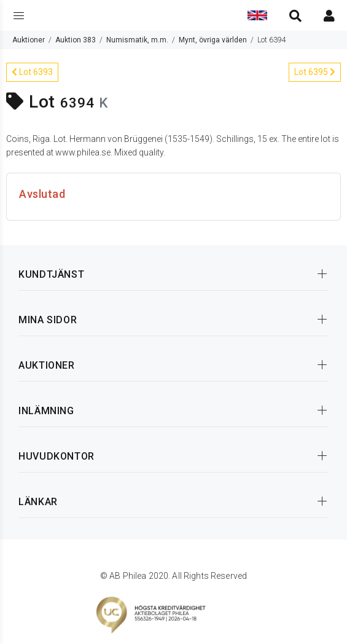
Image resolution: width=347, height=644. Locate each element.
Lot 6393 (32, 72)
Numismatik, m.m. (137, 40)
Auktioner (29, 40)
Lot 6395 (315, 72)
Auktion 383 (76, 40)
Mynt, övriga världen (213, 40)
